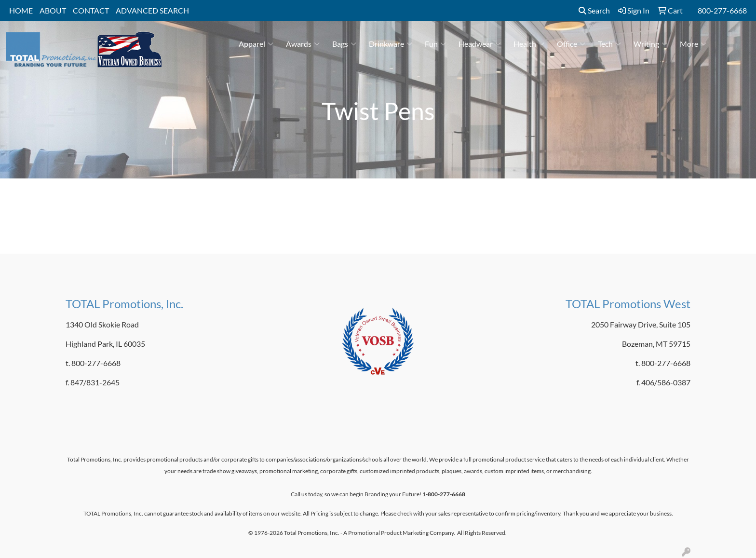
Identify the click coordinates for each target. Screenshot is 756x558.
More (693, 44)
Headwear (480, 44)
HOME (21, 10)
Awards (303, 44)
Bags (344, 44)
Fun (435, 44)
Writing (650, 44)
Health (529, 44)
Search (594, 10)
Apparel (256, 44)
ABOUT (53, 10)
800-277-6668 (722, 10)
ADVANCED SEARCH (152, 10)
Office (571, 44)
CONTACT (91, 10)
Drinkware (391, 44)
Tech (609, 44)
